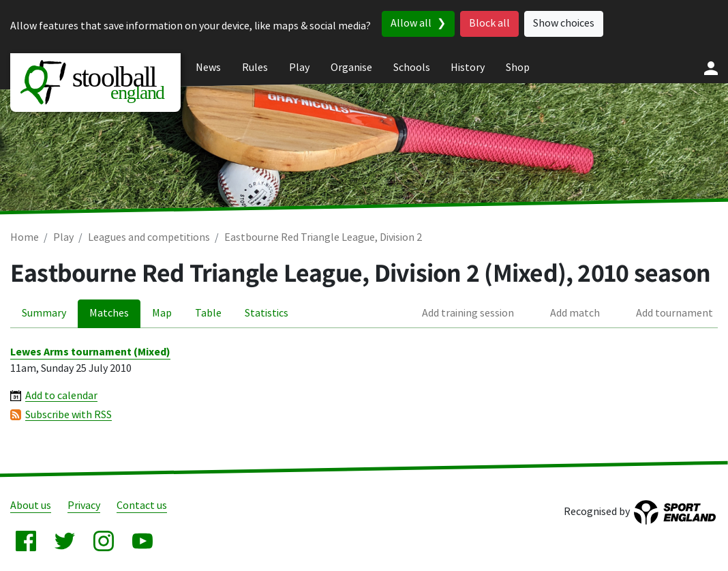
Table (208, 313)
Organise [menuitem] (351, 68)
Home (25, 238)
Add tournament (674, 313)
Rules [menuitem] (255, 68)
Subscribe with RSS (69, 415)
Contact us (142, 506)
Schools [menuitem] (412, 68)
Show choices (564, 24)
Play (63, 238)
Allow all (411, 24)
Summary (44, 313)
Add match (575, 313)
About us (31, 506)
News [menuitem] (208, 68)
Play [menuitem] (299, 68)
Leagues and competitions (149, 238)
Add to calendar (61, 396)
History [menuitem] (468, 68)
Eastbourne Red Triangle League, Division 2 (323, 238)
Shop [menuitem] (518, 68)
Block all (489, 24)
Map (162, 313)
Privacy (84, 506)
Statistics (267, 313)
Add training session (468, 313)
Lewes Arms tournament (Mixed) (90, 352)
